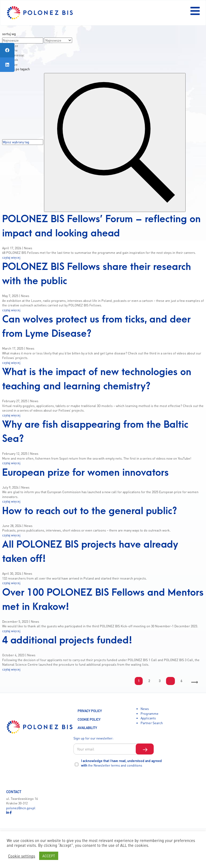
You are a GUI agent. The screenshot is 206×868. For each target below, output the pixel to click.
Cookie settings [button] (22, 856)
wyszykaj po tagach (16, 69)
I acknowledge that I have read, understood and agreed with (121, 763)
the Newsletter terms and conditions (115, 765)
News (145, 709)
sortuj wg (9, 34)
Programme (150, 713)
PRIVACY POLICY (90, 711)
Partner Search (152, 723)
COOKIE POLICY (89, 719)
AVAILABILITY (87, 728)
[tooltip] (7, 50)
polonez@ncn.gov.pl (21, 808)
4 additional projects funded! (67, 640)
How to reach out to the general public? (90, 511)
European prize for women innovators (85, 473)
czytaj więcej (11, 257)
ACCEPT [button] (49, 856)
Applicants (148, 718)
